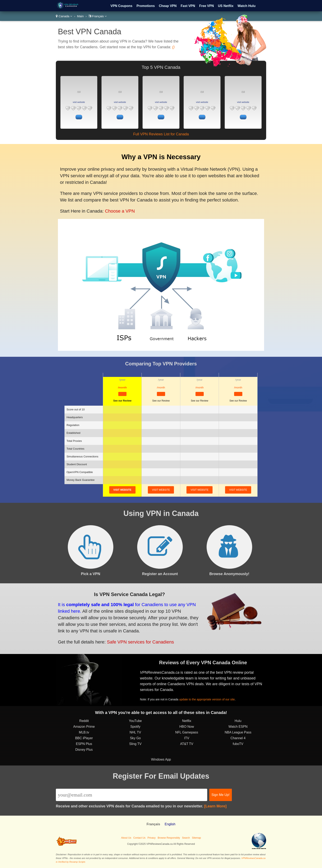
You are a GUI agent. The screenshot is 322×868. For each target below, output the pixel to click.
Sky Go (135, 738)
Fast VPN (188, 6)
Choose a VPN (120, 211)
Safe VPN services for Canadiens (140, 642)
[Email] (132, 795)
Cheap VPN (168, 6)
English (170, 824)
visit (122, 490)
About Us (126, 838)
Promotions (146, 6)
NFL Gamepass (187, 732)
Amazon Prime (84, 727)
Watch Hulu (247, 6)
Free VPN (206, 6)
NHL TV (135, 732)
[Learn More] (215, 806)
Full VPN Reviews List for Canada (161, 134)
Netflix (187, 721)
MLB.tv (84, 732)
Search (186, 838)
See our (122, 401)
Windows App (161, 759)
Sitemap (196, 838)
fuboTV (238, 744)
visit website (79, 102)
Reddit (84, 721)
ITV (187, 738)
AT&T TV (187, 744)
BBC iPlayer (84, 738)
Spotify (135, 727)
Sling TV (135, 744)
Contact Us (139, 838)
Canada (64, 16)
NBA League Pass (238, 732)
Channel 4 (238, 738)
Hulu (238, 721)
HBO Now (187, 727)
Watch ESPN (238, 727)
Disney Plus (84, 750)
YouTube (135, 721)
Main (80, 16)
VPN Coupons (121, 6)
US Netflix (226, 6)
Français (98, 16)
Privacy (151, 838)
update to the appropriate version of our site (207, 699)
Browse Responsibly (169, 838)
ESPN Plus (84, 744)
